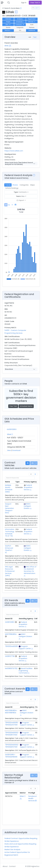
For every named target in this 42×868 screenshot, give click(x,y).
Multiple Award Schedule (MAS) (9, 488)
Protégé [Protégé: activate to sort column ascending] (32, 793)
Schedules (20, 22)
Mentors (8, 30)
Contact (12, 866)
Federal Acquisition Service (28, 487)
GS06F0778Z (10, 656)
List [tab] (30, 37)
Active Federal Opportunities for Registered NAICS (17, 854)
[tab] (6, 205)
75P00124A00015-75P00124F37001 (12, 724)
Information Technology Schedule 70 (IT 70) (10, 533)
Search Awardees (11, 8)
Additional (32, 30)
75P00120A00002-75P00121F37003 (12, 734)
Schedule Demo (26, 406)
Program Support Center (25, 647)
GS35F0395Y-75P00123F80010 (11, 756)
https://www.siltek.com (14, 151)
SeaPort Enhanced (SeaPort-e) (9, 549)
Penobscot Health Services (33, 798)
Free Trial (13, 406)
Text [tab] (35, 37)
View (9, 450)
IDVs (8, 25)
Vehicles (32, 22)
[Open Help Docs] (21, 8)
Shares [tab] (15, 185)
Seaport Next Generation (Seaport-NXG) (9, 508)
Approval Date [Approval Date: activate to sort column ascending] (11, 793)
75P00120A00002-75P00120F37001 (12, 746)
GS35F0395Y (12, 429)
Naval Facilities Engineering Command (26, 671)
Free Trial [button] (35, 3)
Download (16, 450)
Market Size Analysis (12, 850)
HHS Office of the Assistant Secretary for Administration (30, 570)
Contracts (20, 25)
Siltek (7, 46)
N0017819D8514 (11, 634)
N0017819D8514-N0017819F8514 (11, 712)
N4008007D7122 (11, 668)
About (5, 866)
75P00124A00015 (11, 646)
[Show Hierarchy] (10, 46)
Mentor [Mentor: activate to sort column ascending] (23, 793)
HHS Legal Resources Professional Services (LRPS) (10, 571)
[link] (35, 474)
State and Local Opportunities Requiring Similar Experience (20, 845)
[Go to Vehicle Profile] (16, 622)
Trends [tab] (8, 185)
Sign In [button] (24, 3)
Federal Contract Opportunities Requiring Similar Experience (21, 840)
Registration (32, 19)
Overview (8, 19)
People (8, 22)
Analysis (20, 19)
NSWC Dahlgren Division (27, 506)
